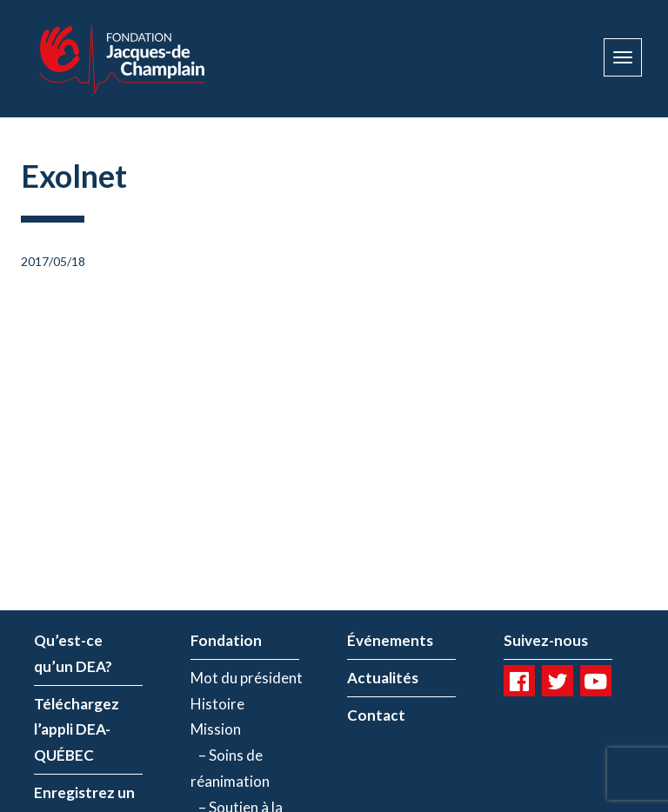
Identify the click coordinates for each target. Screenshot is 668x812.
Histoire (217, 704)
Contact (376, 715)
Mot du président (247, 678)
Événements (390, 640)
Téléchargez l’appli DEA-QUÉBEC (77, 730)
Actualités (383, 678)
